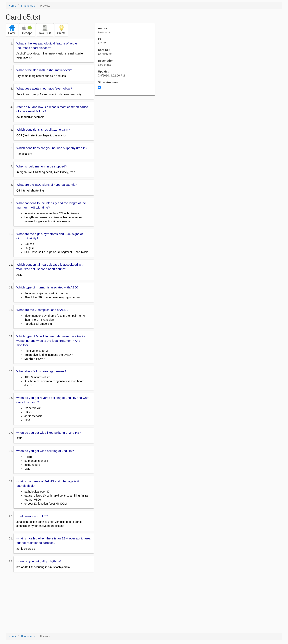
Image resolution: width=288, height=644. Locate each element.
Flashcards (28, 6)
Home (12, 6)
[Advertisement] (127, 135)
